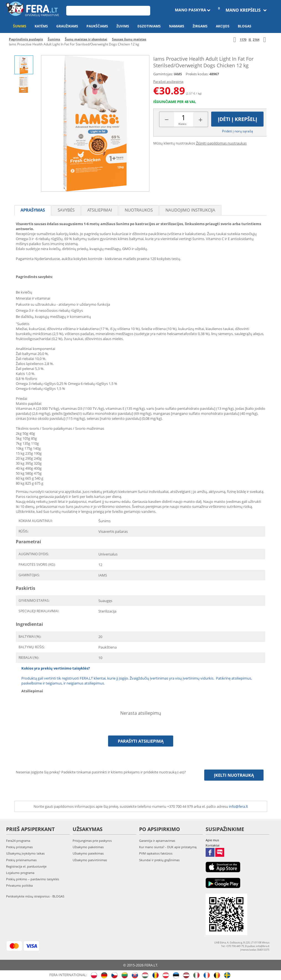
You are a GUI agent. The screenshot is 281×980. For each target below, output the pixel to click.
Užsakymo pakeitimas (88, 847)
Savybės (66, 210)
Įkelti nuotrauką (234, 775)
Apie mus (212, 840)
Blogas (245, 26)
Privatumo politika (19, 885)
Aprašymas (33, 210)
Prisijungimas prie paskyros (92, 841)
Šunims (20, 26)
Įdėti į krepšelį (237, 119)
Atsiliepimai (100, 210)
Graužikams (67, 26)
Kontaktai (213, 845)
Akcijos (223, 26)
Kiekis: (183, 124)
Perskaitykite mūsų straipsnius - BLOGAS (35, 896)
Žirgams (200, 26)
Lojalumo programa (20, 873)
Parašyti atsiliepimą (168, 82)
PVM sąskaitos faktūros (156, 853)
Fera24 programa (18, 841)
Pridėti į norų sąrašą (237, 131)
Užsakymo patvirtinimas (90, 860)
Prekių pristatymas (19, 847)
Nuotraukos (139, 210)
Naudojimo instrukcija (190, 210)
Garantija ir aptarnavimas (157, 841)
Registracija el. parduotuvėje (26, 866)
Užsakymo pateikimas (88, 853)
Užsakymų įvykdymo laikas (25, 853)
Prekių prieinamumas (21, 860)
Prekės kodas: (197, 74)
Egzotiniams (149, 26)
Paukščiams (97, 26)
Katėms (41, 26)
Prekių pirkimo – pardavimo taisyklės (33, 879)
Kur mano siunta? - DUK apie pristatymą (168, 847)
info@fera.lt (238, 806)
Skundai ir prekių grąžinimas (159, 860)
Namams (177, 26)
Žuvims (123, 26)
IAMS (178, 74)
